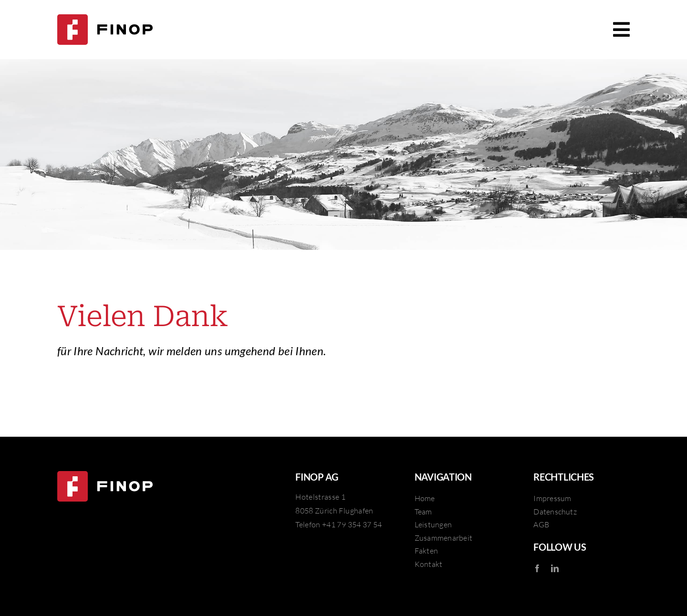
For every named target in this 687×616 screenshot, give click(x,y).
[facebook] (537, 568)
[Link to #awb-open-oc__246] (621, 30)
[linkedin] (555, 568)
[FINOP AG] (105, 20)
